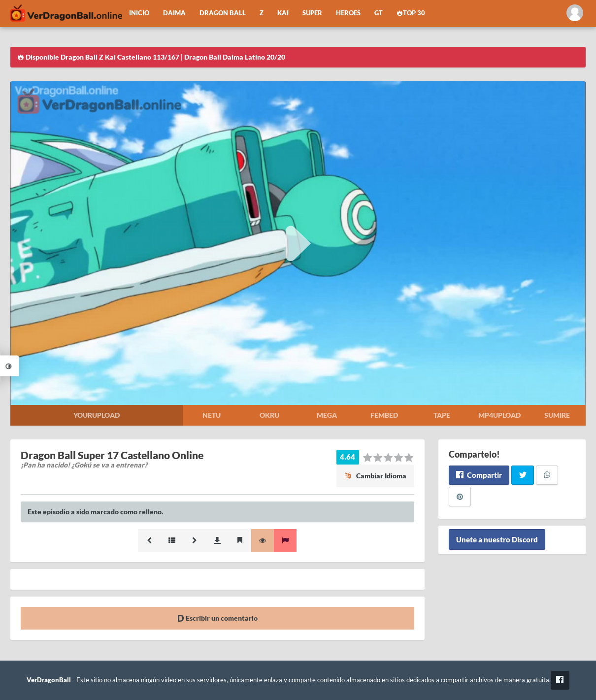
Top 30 (411, 13)
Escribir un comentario (217, 618)
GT (379, 13)
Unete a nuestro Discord (497, 539)
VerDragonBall (49, 680)
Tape (442, 415)
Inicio (139, 13)
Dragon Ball (223, 13)
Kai (283, 13)
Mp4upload (499, 415)
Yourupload (97, 415)
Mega (327, 415)
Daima (174, 13)
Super (312, 13)
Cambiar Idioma (375, 476)
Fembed (384, 415)
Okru (269, 415)
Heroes (348, 13)
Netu (212, 415)
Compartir (479, 475)
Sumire (557, 415)
